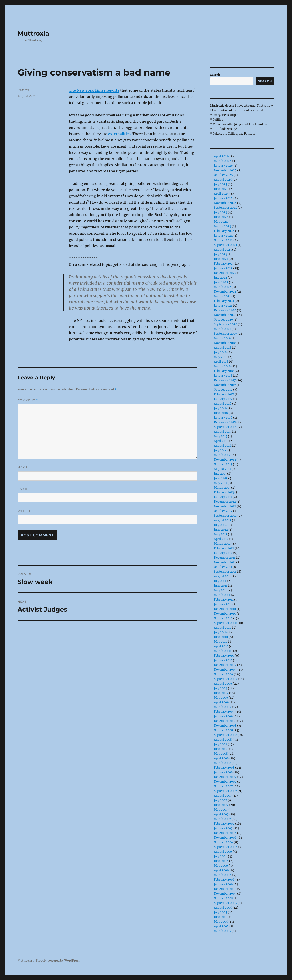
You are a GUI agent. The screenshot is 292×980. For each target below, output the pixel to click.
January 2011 (223, 604)
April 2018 (221, 362)
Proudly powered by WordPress (58, 961)
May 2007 (221, 810)
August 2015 (223, 432)
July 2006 (221, 856)
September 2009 (226, 679)
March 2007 (223, 819)
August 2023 (223, 250)
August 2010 (223, 628)
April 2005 (221, 926)
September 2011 (225, 572)
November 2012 (225, 506)
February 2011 (224, 600)
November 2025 (225, 170)
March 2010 (222, 651)
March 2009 (223, 707)
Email (23, 489)
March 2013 (222, 488)
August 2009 (223, 684)
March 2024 (223, 226)
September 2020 (226, 324)
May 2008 (221, 754)
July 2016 (220, 408)
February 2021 (224, 301)
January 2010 (223, 660)
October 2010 (223, 618)
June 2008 (221, 749)
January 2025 (223, 198)
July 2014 (220, 450)
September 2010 (225, 623)
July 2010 (220, 632)
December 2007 (225, 777)
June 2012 (221, 530)
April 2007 (221, 814)
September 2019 (225, 334)
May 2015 (221, 436)
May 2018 (221, 357)
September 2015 (225, 427)
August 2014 (223, 446)
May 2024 (221, 222)
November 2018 (225, 343)
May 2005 (221, 922)
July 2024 (221, 212)
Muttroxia (33, 33)
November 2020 (225, 315)
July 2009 (221, 688)
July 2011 (220, 581)
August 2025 (223, 180)
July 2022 (221, 278)
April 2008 (221, 758)
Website (25, 511)
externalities (119, 134)
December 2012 (225, 502)
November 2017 (225, 385)
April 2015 (221, 441)
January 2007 (223, 828)
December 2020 (225, 310)
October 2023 (223, 240)
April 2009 (221, 702)
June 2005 (221, 917)
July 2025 (221, 184)
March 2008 (223, 763)
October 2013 (223, 464)
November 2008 (225, 726)
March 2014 (222, 455)
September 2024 (226, 208)
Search (215, 75)
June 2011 (221, 586)
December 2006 (225, 833)
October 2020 (223, 320)
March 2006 (223, 875)
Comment (28, 400)
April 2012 (221, 539)
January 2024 (223, 236)
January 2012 (223, 553)
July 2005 (221, 912)
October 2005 (223, 898)
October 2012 (223, 511)
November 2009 (225, 670)
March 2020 (223, 329)
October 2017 (223, 390)
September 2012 (225, 516)
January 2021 (223, 306)
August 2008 (223, 740)
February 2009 (224, 712)
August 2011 (222, 576)
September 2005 (226, 903)
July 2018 (220, 352)
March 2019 (222, 338)
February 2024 (224, 231)
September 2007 (226, 791)
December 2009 (225, 665)
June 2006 (221, 861)
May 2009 (221, 698)
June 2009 (221, 693)
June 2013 (221, 478)
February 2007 (224, 824)
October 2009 (224, 674)
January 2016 (223, 418)
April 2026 (221, 156)
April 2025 (221, 194)
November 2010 (225, 614)
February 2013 (224, 492)
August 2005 (223, 908)
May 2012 (221, 534)
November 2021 (225, 292)
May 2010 (221, 642)
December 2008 (225, 721)
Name (23, 467)
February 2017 (224, 394)
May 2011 (220, 590)
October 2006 (224, 842)
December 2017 (225, 380)
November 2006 (225, 838)
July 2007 (221, 800)
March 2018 (222, 366)
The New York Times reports (94, 90)
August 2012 (223, 520)
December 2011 (225, 558)
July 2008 (221, 744)
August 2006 (223, 852)
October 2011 (223, 567)
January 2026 (223, 166)
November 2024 (225, 203)
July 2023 (220, 254)
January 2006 (223, 884)
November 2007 (225, 782)
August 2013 (223, 469)
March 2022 (223, 287)
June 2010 (221, 637)
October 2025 (223, 175)
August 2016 (223, 404)
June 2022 (221, 282)
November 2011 (225, 562)
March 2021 (222, 296)
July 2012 (220, 525)
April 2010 (221, 646)
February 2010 (224, 656)
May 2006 (221, 866)
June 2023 (221, 259)
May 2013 (221, 483)
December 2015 (225, 422)
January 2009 (223, 716)
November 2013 (225, 460)
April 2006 (221, 870)
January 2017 (223, 399)
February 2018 (224, 371)
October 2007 (223, 786)
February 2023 (224, 264)
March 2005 (223, 931)
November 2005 (225, 894)
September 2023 (225, 245)
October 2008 (223, 730)
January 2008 (223, 772)
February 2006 (224, 880)
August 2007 (223, 796)
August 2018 (223, 348)
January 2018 (223, 376)
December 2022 (225, 273)
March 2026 (223, 161)
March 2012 (222, 544)
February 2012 (224, 548)
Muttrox (23, 90)
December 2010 (225, 609)
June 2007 (221, 805)
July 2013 (220, 474)
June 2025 (221, 189)
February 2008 (224, 768)
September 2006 (226, 847)
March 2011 (222, 595)
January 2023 (223, 268)
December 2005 (225, 889)
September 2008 (226, 735)
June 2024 (221, 217)
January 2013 (223, 497)
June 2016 (221, 413)
